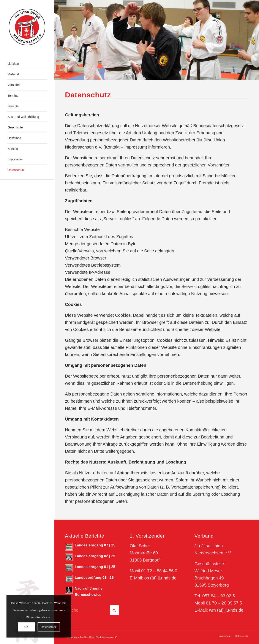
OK (26, 627)
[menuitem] (27, 64)
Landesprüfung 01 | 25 (94, 578)
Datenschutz (49, 627)
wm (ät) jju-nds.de (226, 610)
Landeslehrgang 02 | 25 (95, 556)
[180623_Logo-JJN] (27, 27)
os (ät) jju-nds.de (160, 578)
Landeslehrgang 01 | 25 (95, 567)
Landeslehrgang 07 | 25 (95, 545)
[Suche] (92, 610)
